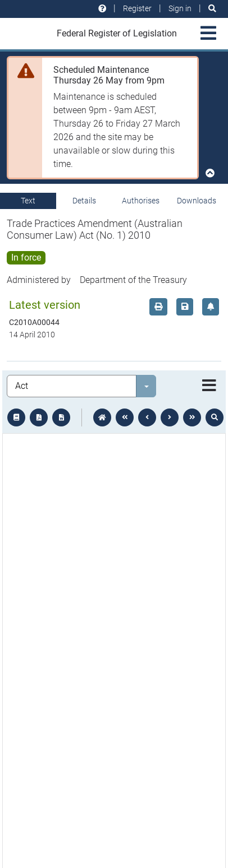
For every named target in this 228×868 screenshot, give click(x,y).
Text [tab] (28, 201)
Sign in (180, 8)
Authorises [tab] (141, 201)
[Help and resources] (102, 9)
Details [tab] (84, 201)
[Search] (212, 9)
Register (137, 8)
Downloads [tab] (197, 201)
